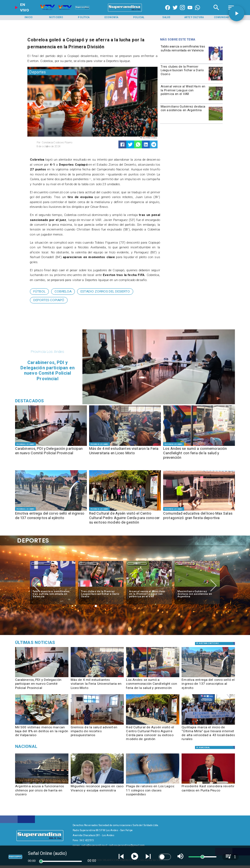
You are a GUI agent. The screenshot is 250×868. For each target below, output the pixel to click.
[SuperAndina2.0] (125, 12)
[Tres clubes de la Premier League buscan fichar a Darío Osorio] (184, 73)
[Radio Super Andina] (216, 12)
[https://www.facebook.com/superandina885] (168, 12)
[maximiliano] (216, 120)
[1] (125, 511)
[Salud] (166, 18)
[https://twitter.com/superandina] (175, 12)
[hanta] (42, 783)
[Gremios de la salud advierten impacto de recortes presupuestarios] (97, 732)
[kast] (208, 783)
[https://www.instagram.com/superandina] (182, 12)
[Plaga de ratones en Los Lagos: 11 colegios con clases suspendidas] (153, 791)
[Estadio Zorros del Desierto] (105, 292)
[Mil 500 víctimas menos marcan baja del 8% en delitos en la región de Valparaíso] (42, 732)
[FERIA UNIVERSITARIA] (125, 446)
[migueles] (97, 783)
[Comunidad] (222, 18)
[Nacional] (50, 747)
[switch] (165, 857)
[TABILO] (216, 60)
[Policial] (139, 18)
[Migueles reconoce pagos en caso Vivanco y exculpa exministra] (97, 791)
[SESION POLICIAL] (51, 446)
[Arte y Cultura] (194, 18)
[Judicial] (50, 643)
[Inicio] (29, 18)
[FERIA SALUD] (199, 446)
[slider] (41, 861)
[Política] (84, 18)
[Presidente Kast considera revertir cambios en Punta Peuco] (208, 791)
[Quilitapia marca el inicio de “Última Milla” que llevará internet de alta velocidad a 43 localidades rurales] (208, 732)
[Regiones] (216, 747)
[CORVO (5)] (51, 511)
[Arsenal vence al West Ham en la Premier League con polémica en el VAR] (184, 93)
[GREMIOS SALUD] (97, 724)
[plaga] (153, 783)
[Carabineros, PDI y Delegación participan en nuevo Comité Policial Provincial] (51, 453)
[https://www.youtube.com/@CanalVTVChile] (190, 12)
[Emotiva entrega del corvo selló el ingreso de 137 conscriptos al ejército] (51, 518)
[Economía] (111, 18)
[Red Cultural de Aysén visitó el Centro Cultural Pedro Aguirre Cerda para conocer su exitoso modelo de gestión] (125, 518)
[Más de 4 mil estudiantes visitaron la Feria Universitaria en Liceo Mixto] (125, 453)
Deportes (41, 564)
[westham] (216, 100)
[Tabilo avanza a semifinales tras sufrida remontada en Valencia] (184, 53)
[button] (39, 292)
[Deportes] (52, 72)
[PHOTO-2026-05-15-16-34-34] (208, 724)
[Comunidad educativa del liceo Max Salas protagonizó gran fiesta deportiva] (199, 518)
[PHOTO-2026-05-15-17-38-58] (199, 511)
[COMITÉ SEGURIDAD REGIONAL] (42, 724)
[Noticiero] (56, 18)
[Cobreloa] (63, 292)
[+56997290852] (197, 12)
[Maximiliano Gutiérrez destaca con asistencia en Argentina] (184, 113)
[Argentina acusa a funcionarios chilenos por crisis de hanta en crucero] (42, 791)
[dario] (216, 80)
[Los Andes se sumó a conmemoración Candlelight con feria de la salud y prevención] (199, 453)
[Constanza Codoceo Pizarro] (63, 142)
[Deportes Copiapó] (49, 300)
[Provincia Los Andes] (25, 444)
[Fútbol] (39, 292)
